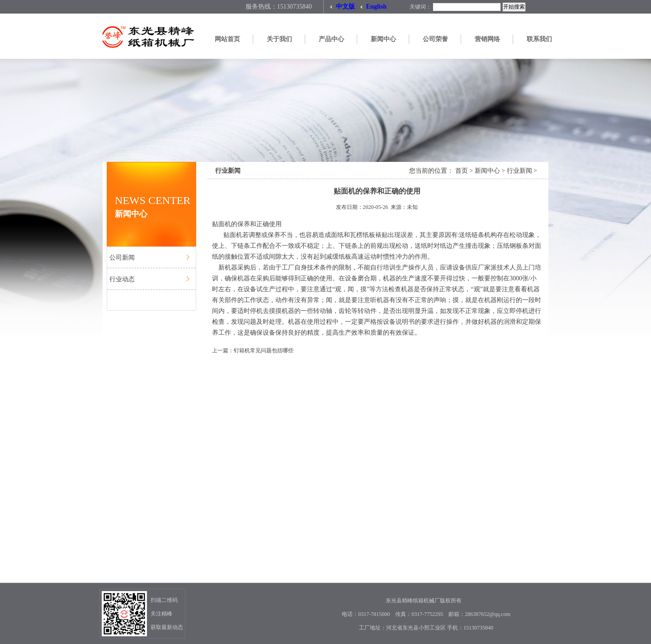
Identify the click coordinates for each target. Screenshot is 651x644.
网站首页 (227, 39)
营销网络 (487, 39)
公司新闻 (122, 258)
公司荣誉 (435, 39)
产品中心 (331, 39)
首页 (462, 171)
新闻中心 (383, 39)
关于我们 (279, 39)
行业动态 (122, 279)
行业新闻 (519, 171)
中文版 (342, 5)
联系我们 (539, 39)
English (373, 5)
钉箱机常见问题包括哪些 (264, 350)
